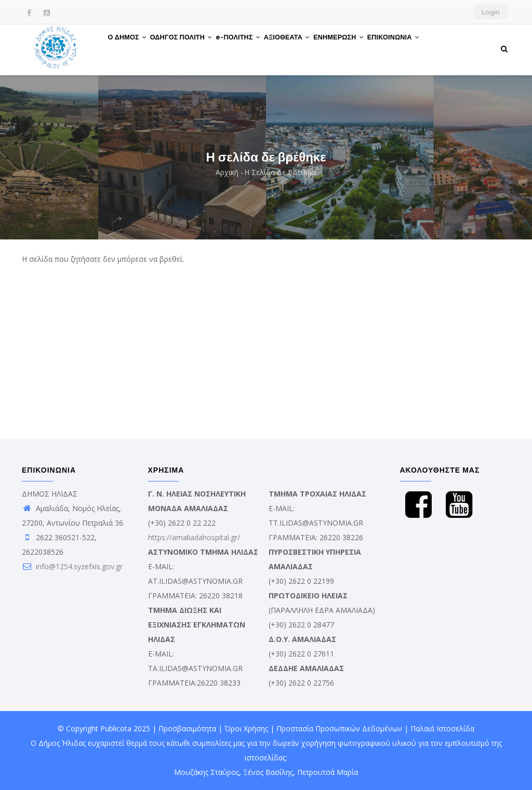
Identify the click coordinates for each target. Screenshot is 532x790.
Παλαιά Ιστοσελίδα (442, 728)
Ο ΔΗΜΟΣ (130, 48)
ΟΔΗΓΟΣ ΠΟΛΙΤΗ (190, 48)
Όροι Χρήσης (246, 728)
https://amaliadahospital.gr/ (194, 537)
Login (491, 12)
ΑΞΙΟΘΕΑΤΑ (310, 48)
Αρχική (227, 172)
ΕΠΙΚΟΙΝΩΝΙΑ (428, 48)
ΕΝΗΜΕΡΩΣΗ (367, 48)
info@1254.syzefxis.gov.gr (72, 566)
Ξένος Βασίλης (268, 772)
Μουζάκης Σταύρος (207, 772)
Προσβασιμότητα (187, 728)
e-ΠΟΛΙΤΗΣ (254, 48)
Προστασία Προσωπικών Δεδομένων (339, 728)
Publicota (116, 728)
